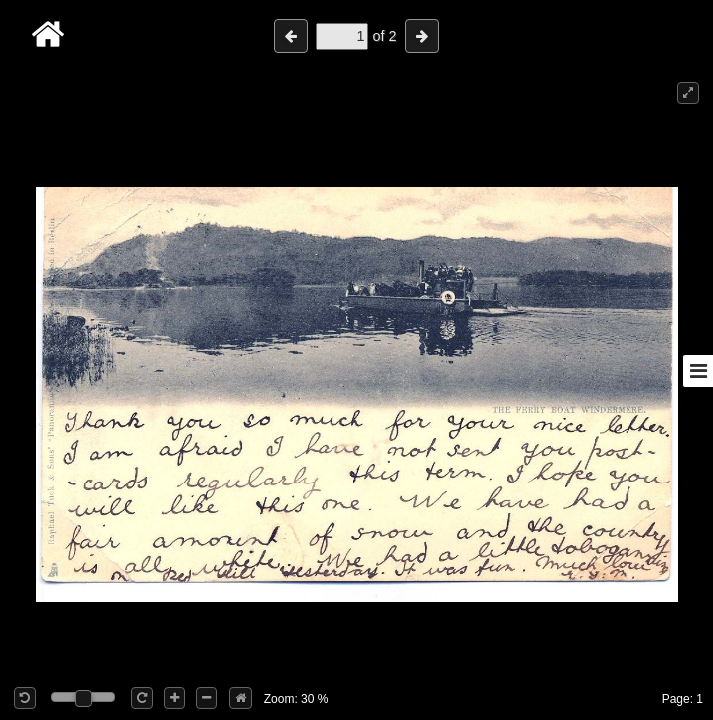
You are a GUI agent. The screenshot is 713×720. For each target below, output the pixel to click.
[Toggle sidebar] (698, 371)
